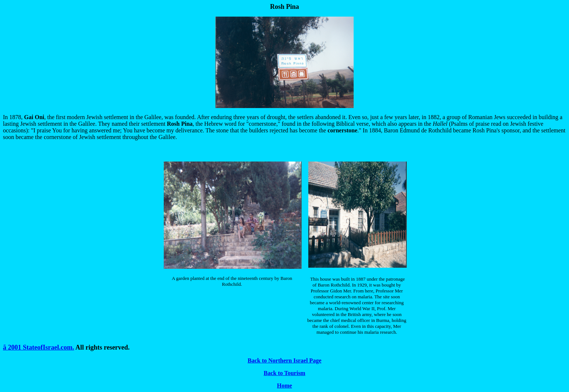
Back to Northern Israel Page (285, 360)
